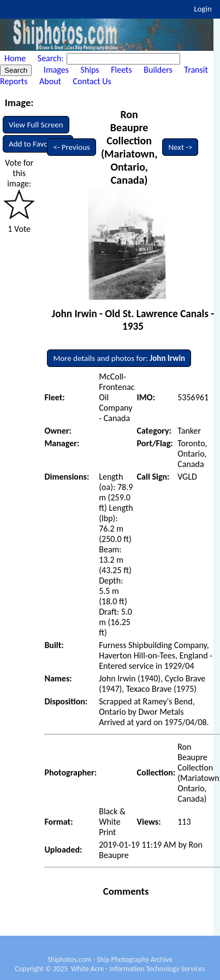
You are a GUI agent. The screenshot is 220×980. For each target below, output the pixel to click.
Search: (52, 58)
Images (56, 70)
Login (203, 9)
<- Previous (72, 147)
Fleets (121, 70)
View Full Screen (36, 125)
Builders (158, 70)
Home (15, 58)
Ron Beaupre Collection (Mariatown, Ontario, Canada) (129, 147)
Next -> (180, 147)
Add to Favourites (38, 144)
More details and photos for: (119, 358)
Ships (90, 70)
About (50, 81)
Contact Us (92, 81)
